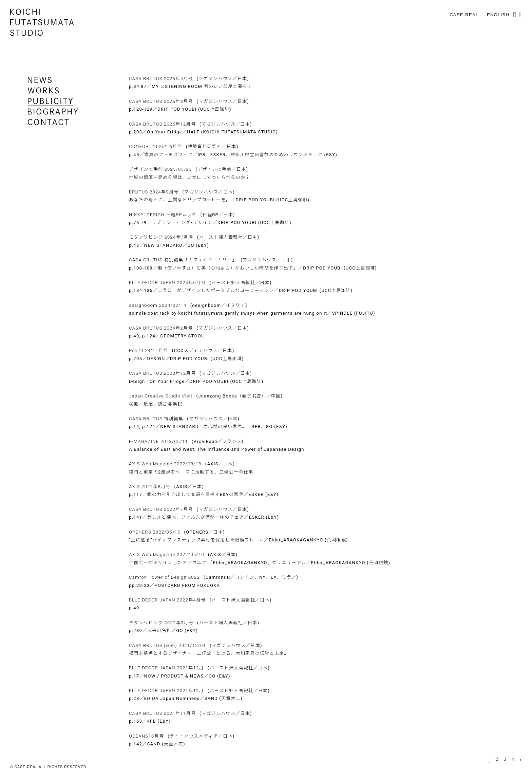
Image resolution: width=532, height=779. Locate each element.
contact (48, 122)
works (43, 90)
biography (53, 112)
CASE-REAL (464, 15)
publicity (50, 101)
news (40, 80)
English (498, 15)
